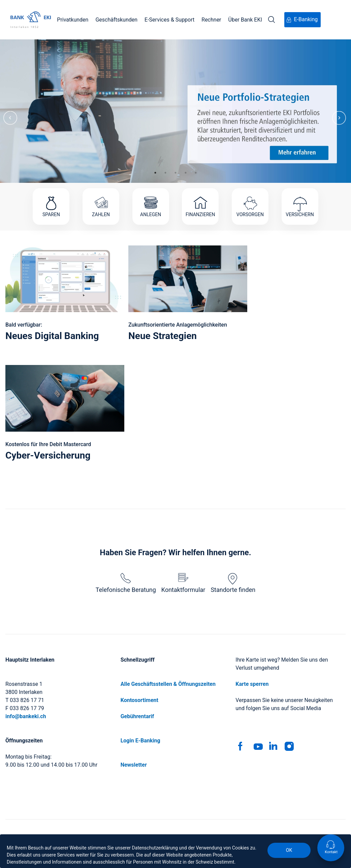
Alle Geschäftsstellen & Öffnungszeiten (168, 684)
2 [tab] (165, 173)
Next (339, 111)
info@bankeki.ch (26, 716)
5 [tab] (196, 173)
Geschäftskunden (116, 20)
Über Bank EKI (245, 20)
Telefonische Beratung (126, 583)
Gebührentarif (137, 716)
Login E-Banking (140, 741)
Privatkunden (73, 20)
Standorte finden (233, 583)
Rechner (211, 20)
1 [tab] (155, 173)
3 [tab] (175, 173)
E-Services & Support (169, 20)
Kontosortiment (139, 700)
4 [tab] (186, 173)
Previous (10, 111)
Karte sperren (252, 684)
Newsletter (134, 765)
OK (289, 850)
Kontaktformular (183, 583)
